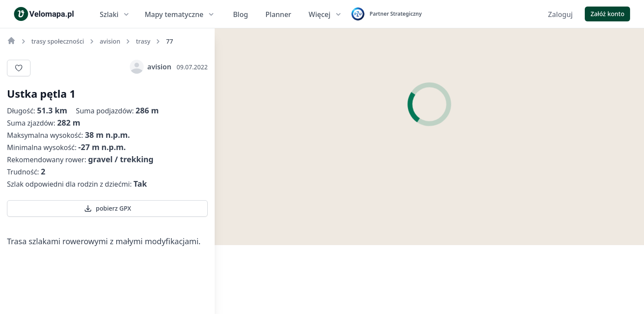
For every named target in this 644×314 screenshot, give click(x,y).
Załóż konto (607, 14)
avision (150, 67)
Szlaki (115, 14)
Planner (278, 14)
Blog (240, 14)
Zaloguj (561, 14)
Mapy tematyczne (180, 14)
